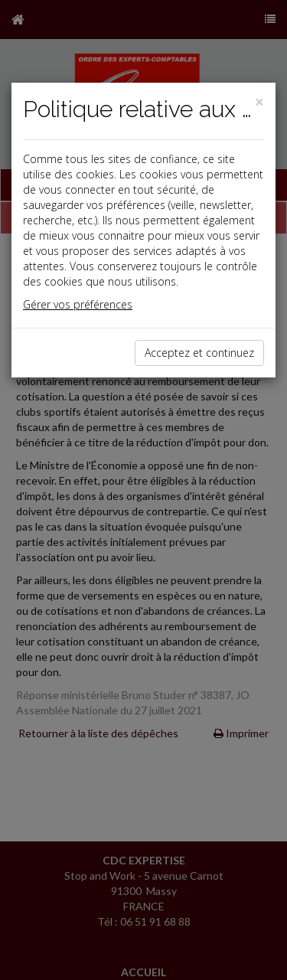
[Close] (259, 102)
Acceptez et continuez (199, 353)
